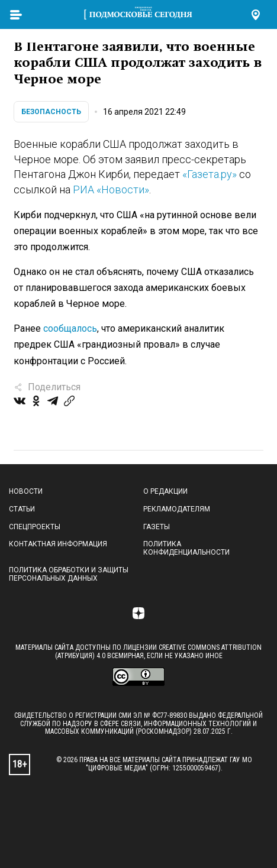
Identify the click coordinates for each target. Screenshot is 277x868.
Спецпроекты (35, 527)
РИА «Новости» (111, 190)
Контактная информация (58, 544)
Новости (26, 491)
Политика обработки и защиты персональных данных (69, 574)
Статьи (22, 509)
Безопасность (51, 112)
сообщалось (70, 328)
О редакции (165, 491)
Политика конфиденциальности (186, 548)
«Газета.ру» (210, 174)
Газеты (157, 527)
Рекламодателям (177, 509)
